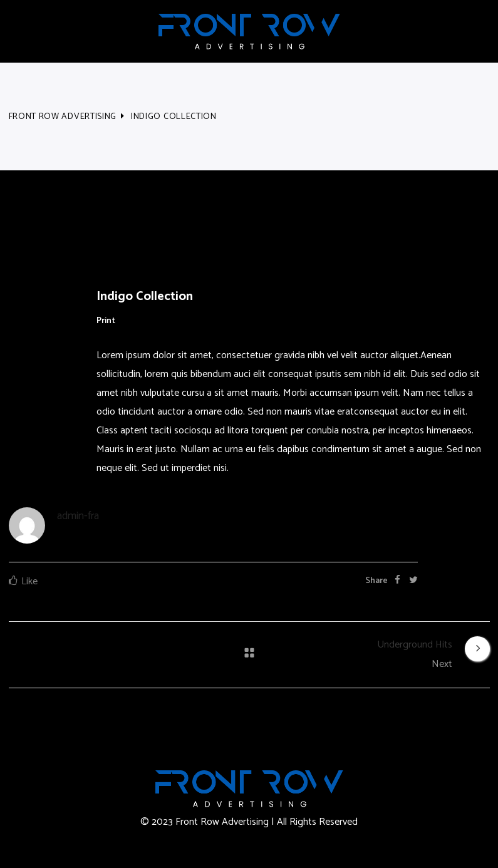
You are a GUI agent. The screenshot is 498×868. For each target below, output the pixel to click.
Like (29, 581)
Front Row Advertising (63, 117)
